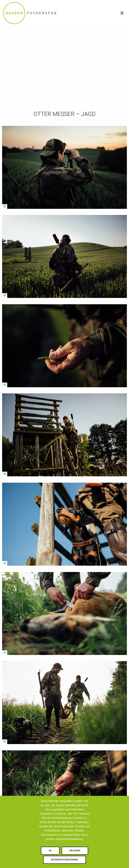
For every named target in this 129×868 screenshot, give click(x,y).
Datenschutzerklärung (64, 860)
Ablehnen (75, 851)
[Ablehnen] (124, 832)
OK (50, 851)
